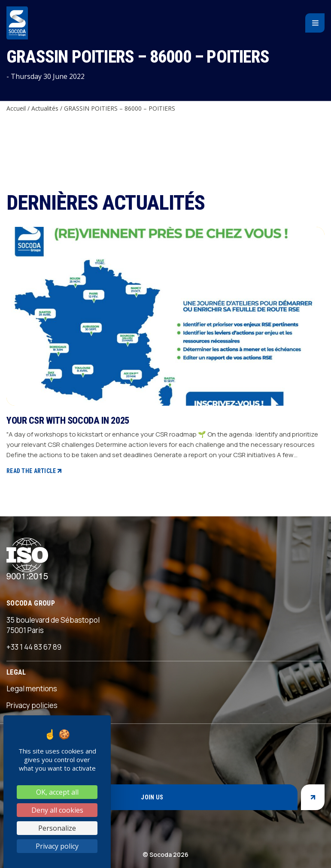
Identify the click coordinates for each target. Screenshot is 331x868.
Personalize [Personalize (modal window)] (57, 828)
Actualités (45, 108)
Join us (152, 797)
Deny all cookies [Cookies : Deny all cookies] (57, 810)
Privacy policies (32, 705)
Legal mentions (32, 689)
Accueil (16, 108)
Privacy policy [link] (57, 846)
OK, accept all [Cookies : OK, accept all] (57, 792)
